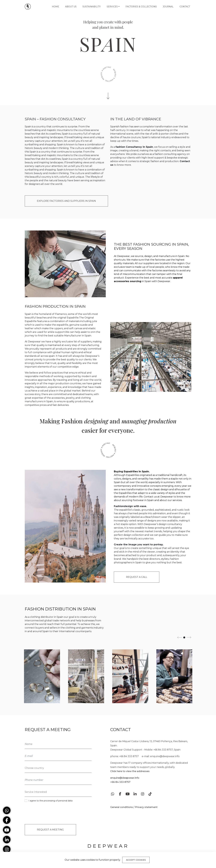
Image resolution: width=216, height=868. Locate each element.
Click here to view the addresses (130, 771)
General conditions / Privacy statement (134, 807)
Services (112, 7)
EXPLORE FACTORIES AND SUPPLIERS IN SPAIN (66, 201)
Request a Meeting (50, 831)
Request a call (137, 577)
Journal (168, 7)
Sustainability (92, 7)
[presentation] (47, 814)
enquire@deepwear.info (165, 756)
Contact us (150, 497)
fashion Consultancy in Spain (134, 147)
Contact (185, 7)
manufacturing (90, 345)
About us (71, 7)
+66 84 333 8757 (129, 756)
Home (55, 7)
